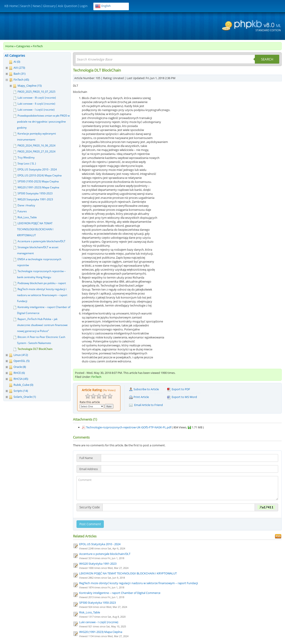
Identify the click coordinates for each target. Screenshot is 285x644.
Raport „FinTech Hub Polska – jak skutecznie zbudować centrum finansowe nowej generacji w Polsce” (42, 325)
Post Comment (90, 524)
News (37, 6)
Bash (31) (20, 74)
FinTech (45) (21, 80)
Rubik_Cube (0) (23, 385)
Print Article (139, 397)
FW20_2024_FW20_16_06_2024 (36, 145)
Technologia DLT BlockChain (35, 349)
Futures (22, 211)
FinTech (38, 46)
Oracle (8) (20, 367)
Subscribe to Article (144, 389)
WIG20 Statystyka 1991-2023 (35, 199)
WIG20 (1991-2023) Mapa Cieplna (38, 187)
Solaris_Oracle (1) (25, 397)
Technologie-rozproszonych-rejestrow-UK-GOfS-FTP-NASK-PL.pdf (129, 427)
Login (84, 6)
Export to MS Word (182, 397)
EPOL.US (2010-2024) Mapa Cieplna (40, 175)
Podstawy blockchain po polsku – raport (42, 283)
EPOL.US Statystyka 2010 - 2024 (37, 169)
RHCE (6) (19, 373)
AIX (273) (19, 68)
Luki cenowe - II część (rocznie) (36, 104)
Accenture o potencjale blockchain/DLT (41, 241)
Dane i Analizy (26, 205)
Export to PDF (179, 389)
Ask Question (68, 6)
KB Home (11, 6)
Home (9, 46)
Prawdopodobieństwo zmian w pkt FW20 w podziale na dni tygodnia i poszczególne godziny (43, 122)
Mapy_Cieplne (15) (30, 86)
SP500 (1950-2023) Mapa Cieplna (38, 181)
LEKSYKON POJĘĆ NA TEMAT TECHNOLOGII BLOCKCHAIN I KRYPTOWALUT (35, 229)
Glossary (49, 6)
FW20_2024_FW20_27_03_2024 (36, 151)
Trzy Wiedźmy (26, 157)
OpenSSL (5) (22, 361)
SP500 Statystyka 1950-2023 (35, 193)
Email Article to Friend (146, 405)
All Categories (15, 56)
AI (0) (17, 62)
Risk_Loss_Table (27, 217)
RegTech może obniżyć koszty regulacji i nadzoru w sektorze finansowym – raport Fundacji (42, 295)
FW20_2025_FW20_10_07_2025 (36, 92)
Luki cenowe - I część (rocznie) (36, 110)
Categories (23, 46)
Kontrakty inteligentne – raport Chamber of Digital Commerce (120, 593)
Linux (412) (21, 355)
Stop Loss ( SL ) (27, 163)
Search (25, 6)
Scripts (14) (21, 391)
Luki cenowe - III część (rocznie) (37, 98)
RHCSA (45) (21, 379)
